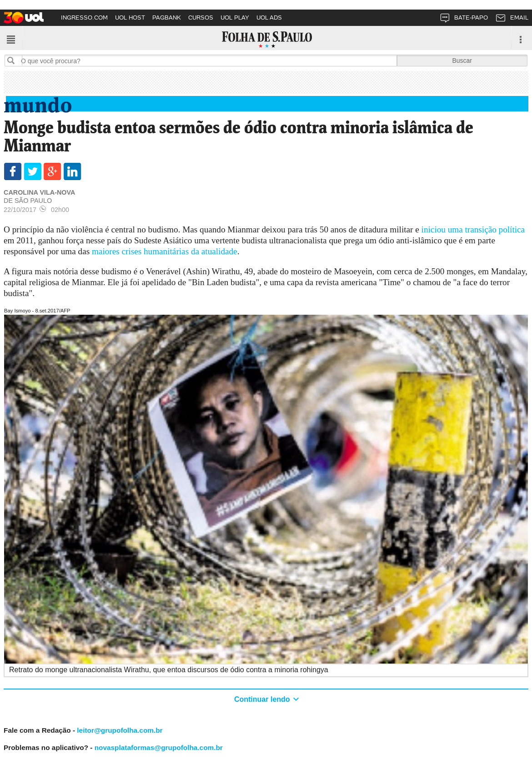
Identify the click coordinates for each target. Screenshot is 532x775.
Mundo (38, 103)
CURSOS (201, 18)
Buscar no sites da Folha (15, 60)
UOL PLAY (235, 18)
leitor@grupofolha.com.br (120, 730)
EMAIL (512, 19)
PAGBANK (167, 18)
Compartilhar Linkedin (73, 171)
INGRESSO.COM (84, 18)
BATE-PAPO (464, 19)
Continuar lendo (263, 699)
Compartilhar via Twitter (33, 171)
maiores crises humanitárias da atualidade (165, 251)
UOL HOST (130, 18)
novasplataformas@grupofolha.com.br (159, 747)
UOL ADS (269, 18)
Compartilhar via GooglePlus (53, 171)
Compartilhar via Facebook (13, 171)
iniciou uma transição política (473, 229)
